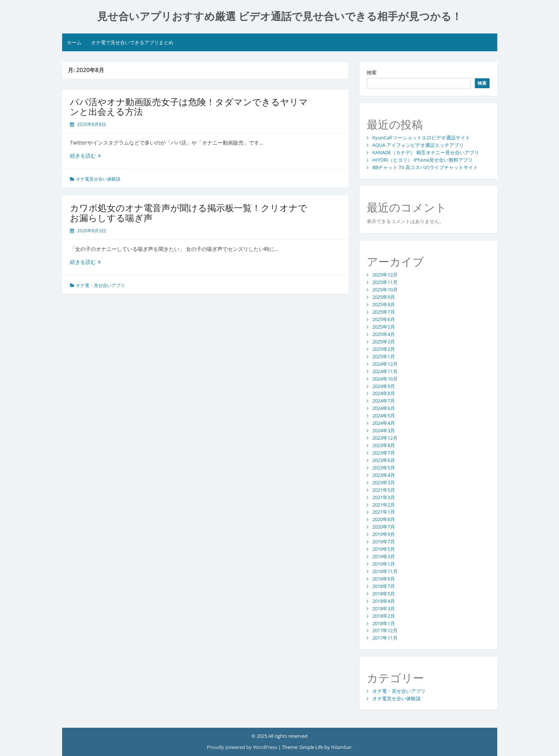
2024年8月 (384, 393)
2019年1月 (384, 564)
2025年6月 (384, 319)
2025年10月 (385, 290)
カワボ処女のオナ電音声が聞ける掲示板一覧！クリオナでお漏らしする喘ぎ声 (189, 212)
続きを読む (88, 156)
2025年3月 (384, 342)
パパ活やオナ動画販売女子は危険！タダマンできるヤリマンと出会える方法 (189, 106)
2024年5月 (384, 416)
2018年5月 (384, 594)
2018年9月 (384, 579)
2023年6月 (384, 460)
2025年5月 (384, 327)
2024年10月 (385, 379)
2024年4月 (384, 423)
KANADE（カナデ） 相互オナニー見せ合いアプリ (426, 152)
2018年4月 (384, 601)
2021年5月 (384, 490)
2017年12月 (385, 630)
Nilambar (341, 747)
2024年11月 (385, 371)
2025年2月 (384, 349)
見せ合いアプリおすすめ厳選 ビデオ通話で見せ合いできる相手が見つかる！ (280, 17)
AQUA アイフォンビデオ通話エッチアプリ (418, 145)
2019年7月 (384, 542)
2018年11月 (385, 571)
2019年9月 (384, 534)
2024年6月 (384, 408)
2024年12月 (385, 364)
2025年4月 (384, 334)
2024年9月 (384, 386)
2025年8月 (384, 304)
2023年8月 (384, 445)
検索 (372, 72)
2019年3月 (384, 556)
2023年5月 (384, 468)
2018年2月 (384, 616)
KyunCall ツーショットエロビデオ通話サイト (421, 138)
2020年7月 (384, 527)
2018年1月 (384, 623)
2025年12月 (385, 275)
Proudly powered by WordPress (242, 747)
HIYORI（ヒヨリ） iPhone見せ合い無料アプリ (423, 160)
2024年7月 (384, 401)
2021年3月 (384, 497)
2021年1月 (384, 512)
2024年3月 (384, 430)
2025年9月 (384, 297)
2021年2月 (384, 505)
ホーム (74, 42)
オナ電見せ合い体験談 (98, 179)
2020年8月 (384, 519)
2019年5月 (384, 549)
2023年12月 (385, 438)
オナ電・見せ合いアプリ (100, 285)
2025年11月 (385, 282)
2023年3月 (384, 482)
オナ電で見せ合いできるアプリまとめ (132, 42)
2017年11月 (385, 638)
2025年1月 (384, 356)
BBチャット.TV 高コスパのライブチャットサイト (425, 167)
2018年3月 (384, 608)
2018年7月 (384, 586)
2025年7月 (384, 312)
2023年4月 (384, 475)
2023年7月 (384, 453)
